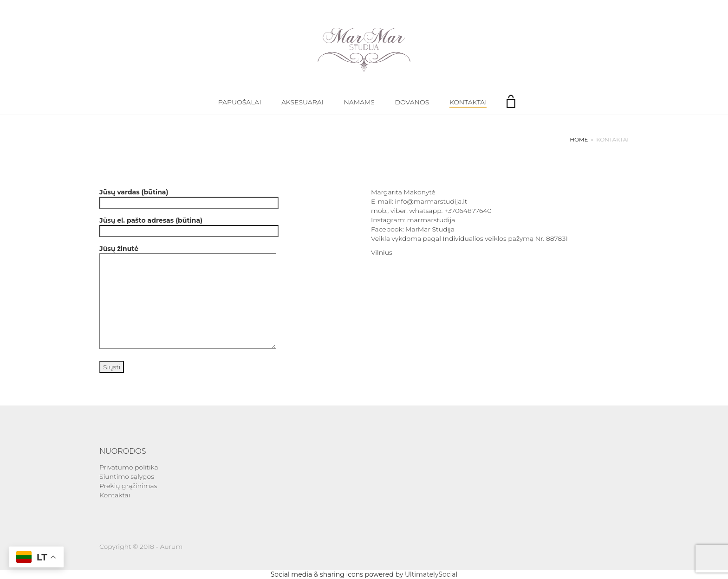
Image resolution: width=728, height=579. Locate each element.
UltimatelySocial (431, 574)
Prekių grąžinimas (128, 486)
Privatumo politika (129, 467)
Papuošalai (240, 102)
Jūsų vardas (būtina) (189, 197)
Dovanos (412, 102)
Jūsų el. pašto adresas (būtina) (189, 226)
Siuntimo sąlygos (127, 476)
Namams (359, 102)
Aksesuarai (302, 102)
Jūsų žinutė (188, 298)
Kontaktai (468, 102)
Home (579, 139)
